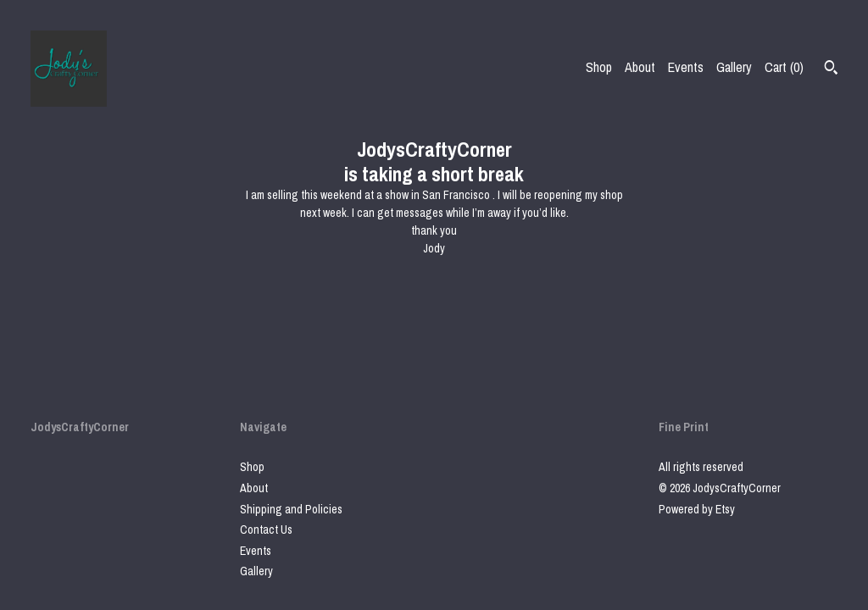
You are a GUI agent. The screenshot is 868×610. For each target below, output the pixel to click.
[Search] (831, 69)
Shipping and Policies (291, 509)
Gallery (734, 67)
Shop (599, 67)
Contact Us (266, 530)
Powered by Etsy (697, 509)
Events (686, 67)
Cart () (784, 67)
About (640, 67)
